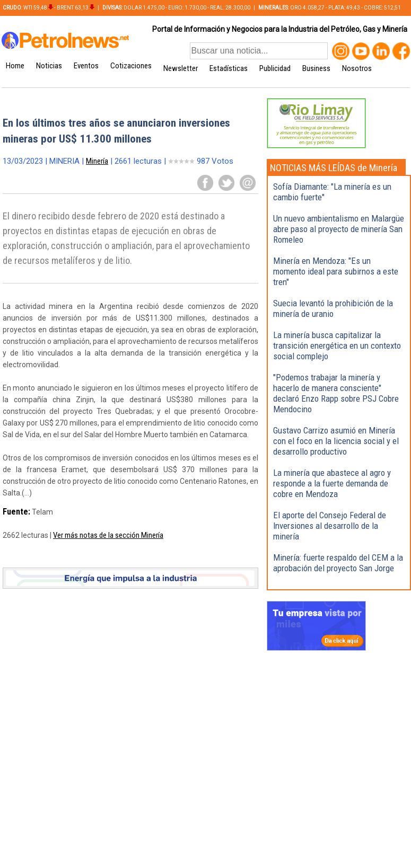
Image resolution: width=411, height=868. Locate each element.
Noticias (49, 66)
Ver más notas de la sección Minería (108, 535)
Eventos (86, 66)
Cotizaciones (131, 66)
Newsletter (181, 68)
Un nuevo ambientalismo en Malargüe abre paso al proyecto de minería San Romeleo (339, 229)
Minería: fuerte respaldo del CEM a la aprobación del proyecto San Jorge (338, 563)
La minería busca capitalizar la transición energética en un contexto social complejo (337, 346)
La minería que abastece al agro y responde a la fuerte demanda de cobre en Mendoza (332, 483)
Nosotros (357, 68)
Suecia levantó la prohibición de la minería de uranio (333, 308)
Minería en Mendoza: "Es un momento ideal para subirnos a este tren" (336, 271)
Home (15, 66)
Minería (97, 161)
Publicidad (275, 68)
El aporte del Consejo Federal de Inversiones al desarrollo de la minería (330, 526)
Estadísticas (229, 68)
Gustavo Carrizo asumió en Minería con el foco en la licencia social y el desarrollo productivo (336, 441)
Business (316, 68)
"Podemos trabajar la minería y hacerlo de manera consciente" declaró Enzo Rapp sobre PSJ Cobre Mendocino (336, 393)
